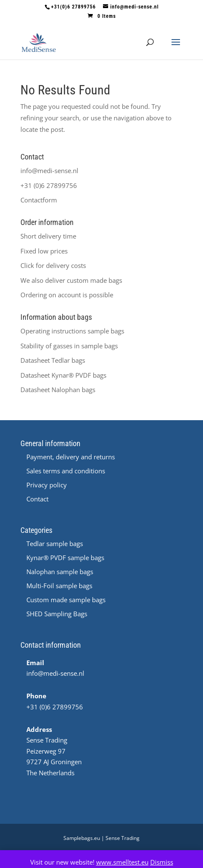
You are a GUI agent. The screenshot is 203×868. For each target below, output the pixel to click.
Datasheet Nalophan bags (58, 390)
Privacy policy (47, 485)
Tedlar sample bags (55, 544)
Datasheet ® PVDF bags (63, 375)
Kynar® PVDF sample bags (65, 558)
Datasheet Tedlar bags (53, 360)
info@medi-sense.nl (49, 171)
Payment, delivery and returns (71, 457)
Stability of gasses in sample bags (69, 346)
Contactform (39, 200)
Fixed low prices (44, 251)
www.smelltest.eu (122, 862)
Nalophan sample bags (60, 572)
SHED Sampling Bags (57, 614)
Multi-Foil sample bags (59, 586)
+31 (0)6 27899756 (49, 185)
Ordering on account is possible (67, 295)
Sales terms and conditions (66, 471)
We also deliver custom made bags (71, 280)
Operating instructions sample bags (72, 331)
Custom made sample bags (66, 600)
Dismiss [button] (162, 862)
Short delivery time (48, 236)
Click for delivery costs (53, 265)
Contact (37, 499)
